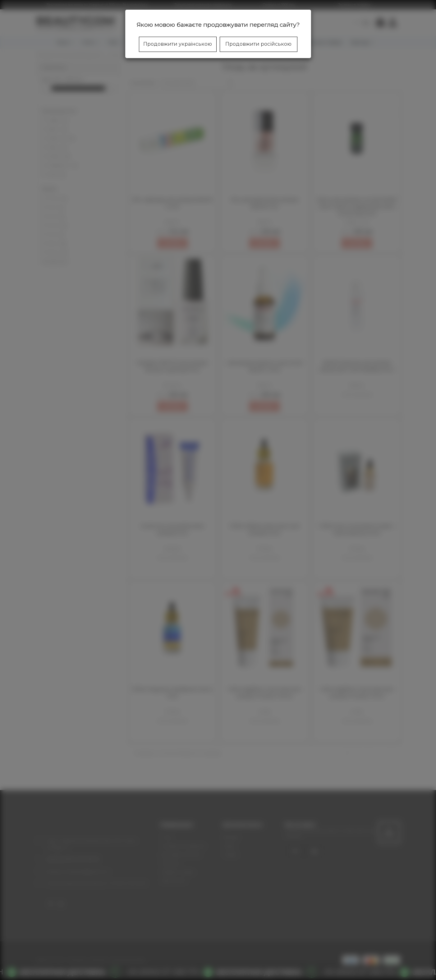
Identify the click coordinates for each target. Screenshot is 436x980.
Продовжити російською (258, 44)
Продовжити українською (178, 44)
